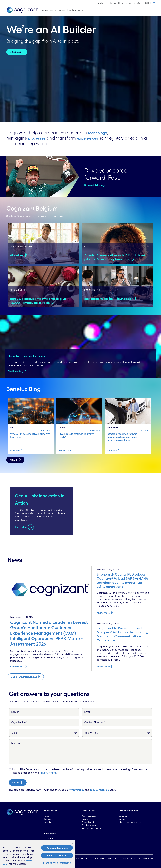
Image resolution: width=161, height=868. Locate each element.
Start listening (15, 371)
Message (16, 743)
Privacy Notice (48, 773)
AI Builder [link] (124, 816)
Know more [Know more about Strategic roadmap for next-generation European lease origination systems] (112, 450)
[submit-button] (18, 782)
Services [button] (60, 10)
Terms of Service (99, 790)
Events (128, 3)
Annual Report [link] (88, 822)
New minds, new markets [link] (130, 822)
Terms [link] (88, 858)
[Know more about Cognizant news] (26, 677)
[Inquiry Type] (117, 733)
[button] (149, 3)
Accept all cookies (57, 848)
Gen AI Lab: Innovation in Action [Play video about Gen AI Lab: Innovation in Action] (32, 499)
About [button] (82, 10)
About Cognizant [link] (89, 816)
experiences (93, 138)
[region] (38, 854)
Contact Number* (94, 722)
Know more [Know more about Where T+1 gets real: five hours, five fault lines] (15, 450)
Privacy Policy (76, 790)
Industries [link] (48, 816)
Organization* (19, 722)
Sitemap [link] (80, 858)
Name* (15, 712)
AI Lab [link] (122, 819)
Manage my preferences (57, 863)
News (121, 3)
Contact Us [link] (49, 839)
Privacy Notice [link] (100, 858)
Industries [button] (47, 10)
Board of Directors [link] (89, 825)
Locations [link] (86, 819)
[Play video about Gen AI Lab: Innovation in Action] (24, 531)
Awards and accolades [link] (91, 828)
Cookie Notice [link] (114, 858)
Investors (138, 3)
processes (39, 138)
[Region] (44, 733)
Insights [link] (47, 822)
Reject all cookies (57, 855)
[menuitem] (102, 3)
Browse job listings (95, 185)
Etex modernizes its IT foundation (110, 298)
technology (100, 133)
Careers (113, 3)
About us (17, 255)
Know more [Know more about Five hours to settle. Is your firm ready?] (64, 450)
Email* (88, 712)
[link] (22, 10)
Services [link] (48, 819)
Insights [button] (71, 10)
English (102, 3)
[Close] (73, 843)
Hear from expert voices (26, 356)
